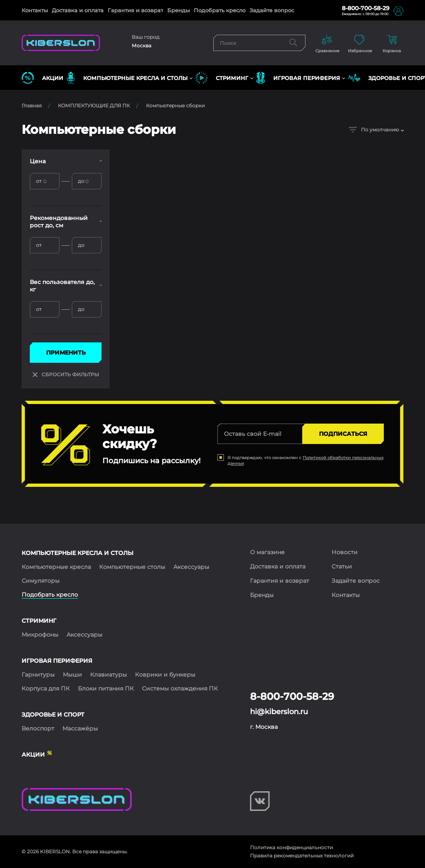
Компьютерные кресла (56, 567)
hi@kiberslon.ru (279, 712)
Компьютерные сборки (175, 105)
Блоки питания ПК (106, 688)
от (39, 181)
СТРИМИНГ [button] (222, 78)
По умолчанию (374, 130)
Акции (42, 78)
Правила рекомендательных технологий (302, 856)
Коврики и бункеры (165, 675)
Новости (345, 552)
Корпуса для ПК (46, 688)
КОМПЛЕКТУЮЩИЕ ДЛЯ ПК (94, 105)
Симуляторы (41, 581)
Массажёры (80, 728)
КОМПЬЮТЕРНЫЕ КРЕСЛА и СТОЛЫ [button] (127, 78)
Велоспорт (38, 728)
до (81, 181)
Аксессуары (191, 567)
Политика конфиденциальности (291, 847)
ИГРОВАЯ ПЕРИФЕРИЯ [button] (298, 78)
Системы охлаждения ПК (180, 688)
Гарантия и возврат (135, 10)
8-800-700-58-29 (366, 8)
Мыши (72, 675)
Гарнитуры (38, 675)
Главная (32, 105)
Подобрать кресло (220, 10)
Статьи (342, 566)
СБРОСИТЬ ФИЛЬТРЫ (66, 374)
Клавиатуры (108, 675)
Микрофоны (40, 635)
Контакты (35, 10)
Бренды (178, 10)
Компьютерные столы (132, 567)
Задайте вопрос (272, 10)
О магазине (267, 552)
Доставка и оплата (78, 10)
